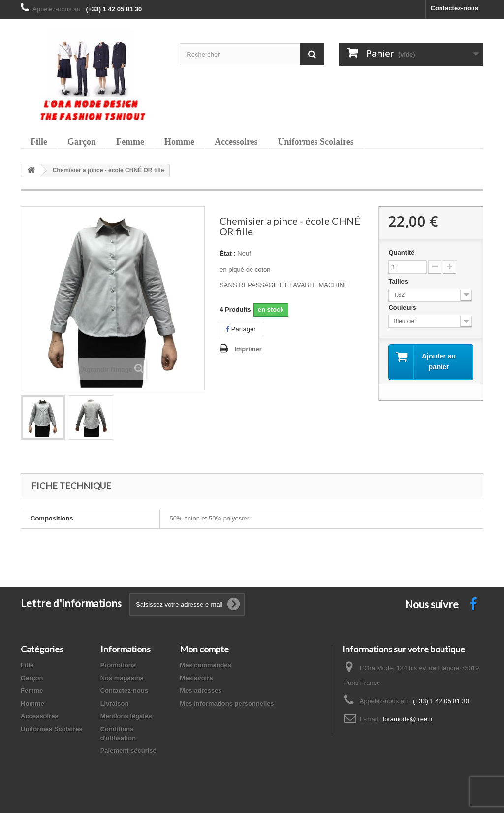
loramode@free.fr (408, 719)
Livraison (115, 703)
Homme (179, 142)
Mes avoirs (196, 678)
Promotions (118, 665)
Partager (241, 329)
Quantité (401, 252)
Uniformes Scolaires (316, 142)
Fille (39, 142)
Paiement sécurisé (128, 751)
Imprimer (248, 349)
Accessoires (236, 142)
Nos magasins (122, 678)
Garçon (82, 142)
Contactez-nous (455, 8)
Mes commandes (205, 665)
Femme (130, 142)
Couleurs (403, 308)
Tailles (399, 281)
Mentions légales (126, 716)
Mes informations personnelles (227, 703)
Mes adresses (201, 691)
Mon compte (204, 649)
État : (228, 253)
